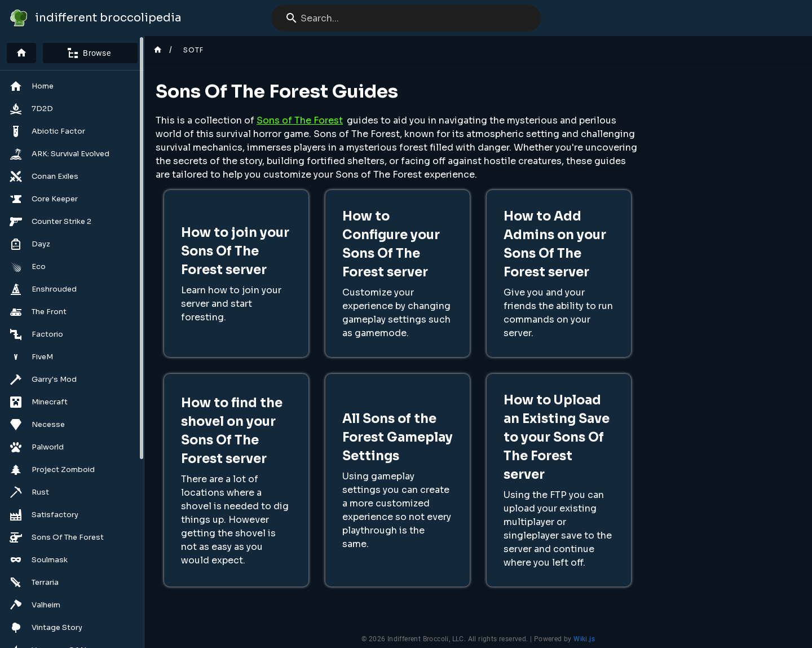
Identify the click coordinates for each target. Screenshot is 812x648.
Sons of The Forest (300, 120)
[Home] (21, 53)
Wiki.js (584, 639)
